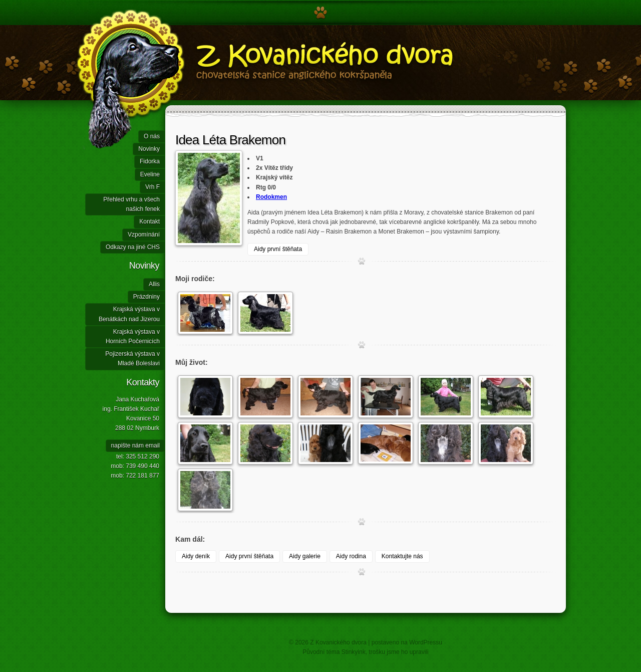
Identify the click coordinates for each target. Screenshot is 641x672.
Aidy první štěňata (278, 249)
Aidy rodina (351, 556)
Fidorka (150, 161)
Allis (154, 284)
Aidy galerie (305, 556)
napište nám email (135, 445)
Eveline (150, 174)
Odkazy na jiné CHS (133, 247)
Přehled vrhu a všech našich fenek (131, 204)
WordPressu (426, 642)
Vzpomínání (144, 235)
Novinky (149, 149)
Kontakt (149, 221)
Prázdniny (146, 297)
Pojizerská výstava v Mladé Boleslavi (132, 359)
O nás (152, 136)
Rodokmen (271, 197)
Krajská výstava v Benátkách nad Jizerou (129, 314)
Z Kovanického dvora (275, 75)
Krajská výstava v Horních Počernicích (133, 337)
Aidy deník (196, 556)
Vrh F (152, 187)
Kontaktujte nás (402, 556)
